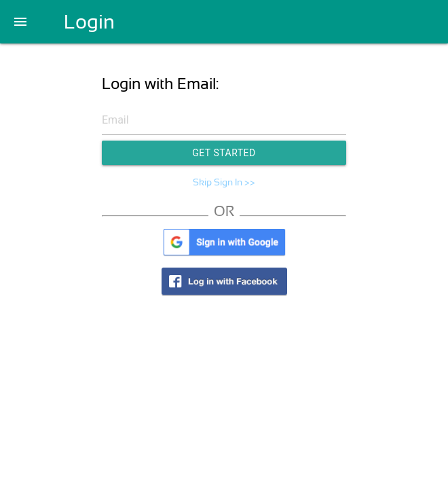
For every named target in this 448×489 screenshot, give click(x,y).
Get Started (224, 153)
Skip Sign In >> (224, 182)
